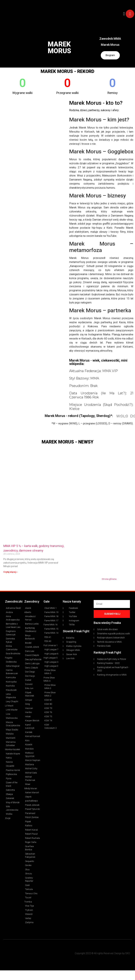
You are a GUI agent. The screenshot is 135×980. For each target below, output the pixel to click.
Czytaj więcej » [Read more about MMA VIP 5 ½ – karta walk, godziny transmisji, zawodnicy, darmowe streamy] (10, 572)
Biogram (110, 55)
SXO (128, 954)
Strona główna (109, 579)
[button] (124, 14)
